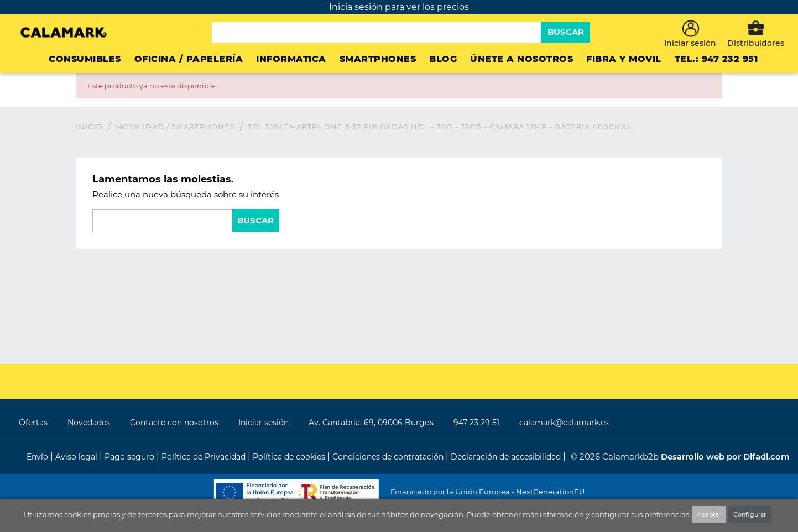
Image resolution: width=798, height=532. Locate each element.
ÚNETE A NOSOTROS (521, 59)
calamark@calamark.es (564, 423)
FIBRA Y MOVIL (624, 59)
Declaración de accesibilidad (507, 457)
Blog (443, 59)
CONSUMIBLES (85, 59)
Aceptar (709, 514)
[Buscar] (376, 32)
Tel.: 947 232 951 (716, 59)
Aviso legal (77, 457)
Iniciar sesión (264, 423)
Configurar (750, 514)
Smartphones (378, 59)
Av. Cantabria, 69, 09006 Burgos (371, 423)
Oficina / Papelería (189, 59)
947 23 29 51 (476, 423)
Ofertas (33, 423)
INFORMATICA (291, 59)
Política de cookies (290, 457)
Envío (38, 457)
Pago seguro (131, 457)
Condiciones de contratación (389, 457)
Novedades (89, 423)
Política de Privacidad (205, 457)
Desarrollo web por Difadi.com (725, 457)
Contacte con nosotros (174, 423)
